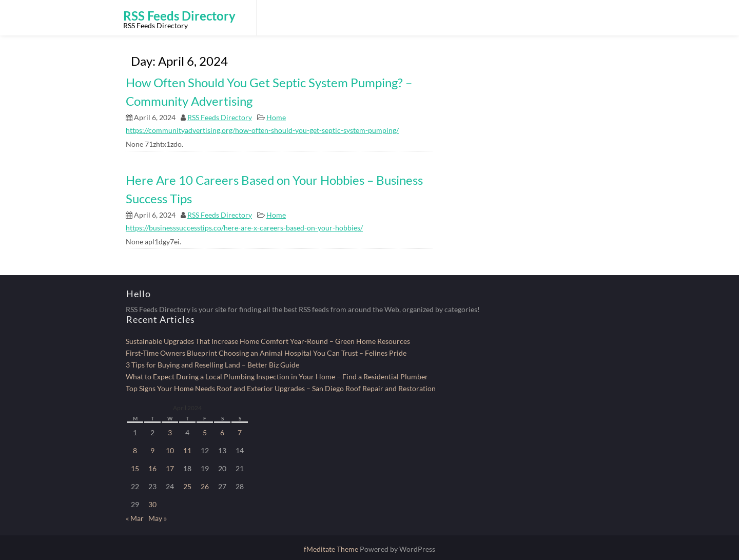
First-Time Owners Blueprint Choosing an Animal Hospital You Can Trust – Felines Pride (266, 353)
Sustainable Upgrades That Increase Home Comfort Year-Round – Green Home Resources (268, 341)
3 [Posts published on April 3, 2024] (170, 432)
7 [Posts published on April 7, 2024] (240, 432)
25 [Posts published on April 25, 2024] (187, 486)
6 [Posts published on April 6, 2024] (222, 432)
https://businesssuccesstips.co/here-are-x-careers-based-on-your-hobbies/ (244, 228)
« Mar (135, 518)
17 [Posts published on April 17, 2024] (170, 468)
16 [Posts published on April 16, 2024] (152, 468)
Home (276, 117)
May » (158, 518)
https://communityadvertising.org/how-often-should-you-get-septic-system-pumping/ (262, 130)
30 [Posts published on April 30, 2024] (152, 504)
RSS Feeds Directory (220, 117)
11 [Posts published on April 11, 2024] (187, 450)
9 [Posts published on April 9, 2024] (152, 450)
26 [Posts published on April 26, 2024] (205, 486)
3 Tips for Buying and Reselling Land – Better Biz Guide (212, 365)
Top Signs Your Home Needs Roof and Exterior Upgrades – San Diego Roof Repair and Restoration (281, 388)
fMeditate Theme (332, 549)
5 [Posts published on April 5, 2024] (205, 432)
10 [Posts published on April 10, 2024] (170, 450)
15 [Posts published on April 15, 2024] (135, 468)
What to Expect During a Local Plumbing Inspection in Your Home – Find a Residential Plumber (277, 376)
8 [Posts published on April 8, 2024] (135, 450)
